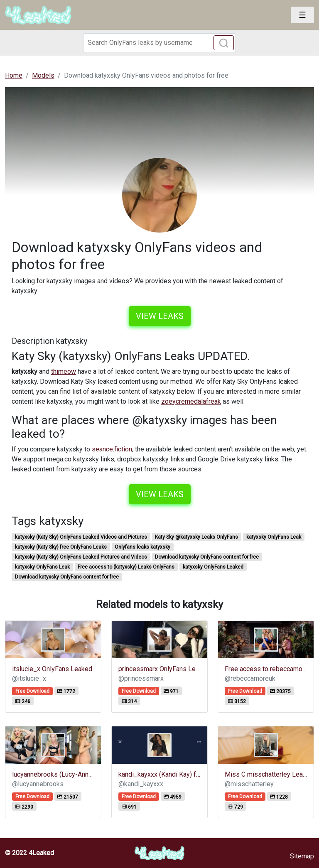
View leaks (160, 316)
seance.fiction (112, 449)
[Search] (159, 43)
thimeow (64, 371)
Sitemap (302, 856)
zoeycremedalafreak (191, 401)
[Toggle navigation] (302, 15)
